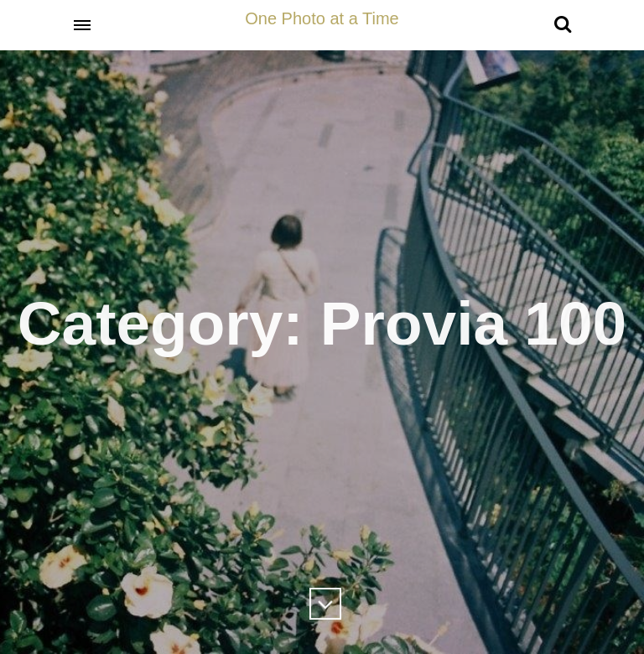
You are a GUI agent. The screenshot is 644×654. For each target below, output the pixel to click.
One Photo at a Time (322, 18)
